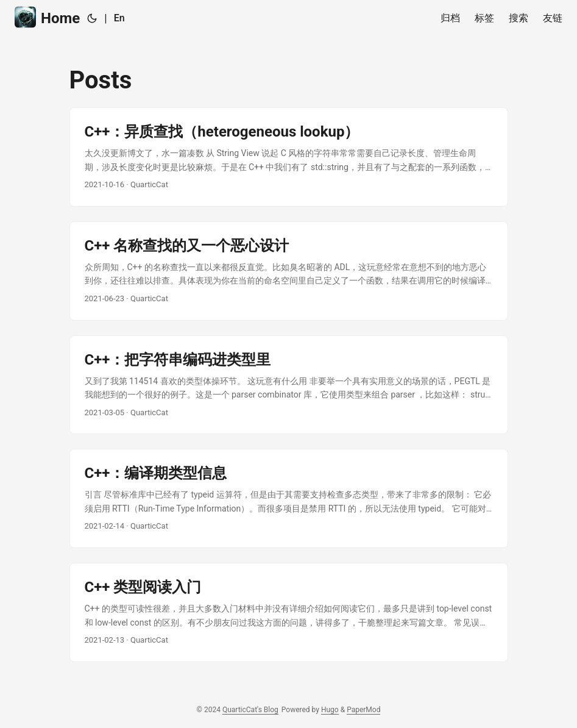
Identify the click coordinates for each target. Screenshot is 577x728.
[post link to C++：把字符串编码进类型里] (289, 385)
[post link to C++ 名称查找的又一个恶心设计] (289, 271)
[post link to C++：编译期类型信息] (289, 498)
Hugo (330, 710)
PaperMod (363, 710)
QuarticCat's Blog (250, 710)
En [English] (119, 18)
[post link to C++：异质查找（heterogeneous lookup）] (289, 157)
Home (47, 17)
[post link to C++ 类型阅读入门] (289, 612)
